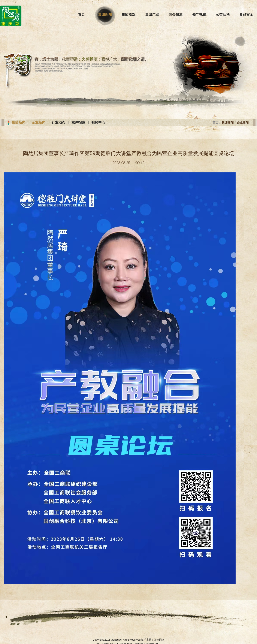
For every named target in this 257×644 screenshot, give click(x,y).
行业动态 (58, 122)
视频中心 (98, 122)
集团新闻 (19, 122)
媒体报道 (78, 122)
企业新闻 (39, 122)
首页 (215, 123)
